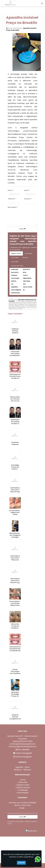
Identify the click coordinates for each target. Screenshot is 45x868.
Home (23, 780)
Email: (27, 190)
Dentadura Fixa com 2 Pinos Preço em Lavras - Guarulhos (15, 492)
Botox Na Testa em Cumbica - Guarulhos (15, 627)
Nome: (11, 190)
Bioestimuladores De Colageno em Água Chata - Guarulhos (17, 537)
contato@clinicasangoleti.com (22, 744)
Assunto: (28, 199)
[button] (42, 3)
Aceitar (21, 863)
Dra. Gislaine (22, 750)
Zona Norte (28, 253)
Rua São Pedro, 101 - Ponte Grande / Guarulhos (22, 737)
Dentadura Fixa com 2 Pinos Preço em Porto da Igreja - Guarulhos (15, 583)
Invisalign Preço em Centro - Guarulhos (15, 468)
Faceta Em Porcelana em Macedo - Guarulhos (15, 354)
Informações (23, 793)
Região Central (16, 253)
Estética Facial (23, 785)
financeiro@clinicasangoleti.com (22, 747)
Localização (23, 790)
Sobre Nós (23, 782)
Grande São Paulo (17, 266)
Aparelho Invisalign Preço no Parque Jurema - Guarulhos (15, 697)
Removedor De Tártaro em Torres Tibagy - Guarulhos (15, 401)
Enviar (22, 229)
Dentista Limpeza (15, 443)
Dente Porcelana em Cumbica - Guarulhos (15, 672)
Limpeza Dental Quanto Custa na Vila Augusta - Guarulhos (15, 334)
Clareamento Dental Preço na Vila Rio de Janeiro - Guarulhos (15, 651)
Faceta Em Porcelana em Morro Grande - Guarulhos (15, 424)
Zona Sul (25, 258)
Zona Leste (15, 262)
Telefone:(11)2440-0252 (22, 741)
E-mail (22, 808)
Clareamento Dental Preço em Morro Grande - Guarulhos (15, 378)
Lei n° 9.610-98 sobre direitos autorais (22, 308)
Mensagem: (13, 207)
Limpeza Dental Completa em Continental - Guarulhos (15, 719)
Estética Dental (23, 787)
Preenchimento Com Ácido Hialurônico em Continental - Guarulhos (16, 606)
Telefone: (12, 199)
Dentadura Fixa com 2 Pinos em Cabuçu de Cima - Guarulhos (15, 561)
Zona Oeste (15, 258)
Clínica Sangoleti (22, 753)
